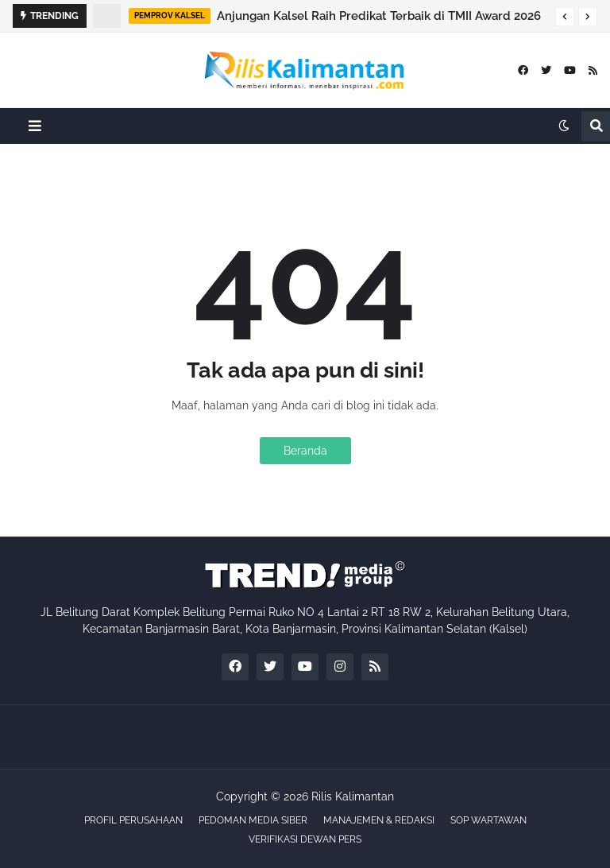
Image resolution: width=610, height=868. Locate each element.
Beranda (305, 451)
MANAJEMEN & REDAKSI (379, 820)
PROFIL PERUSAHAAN (133, 820)
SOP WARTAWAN (488, 820)
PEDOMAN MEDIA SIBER (253, 820)
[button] (565, 17)
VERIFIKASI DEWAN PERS (305, 839)
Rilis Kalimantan (353, 796)
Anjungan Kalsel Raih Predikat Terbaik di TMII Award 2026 (379, 16)
